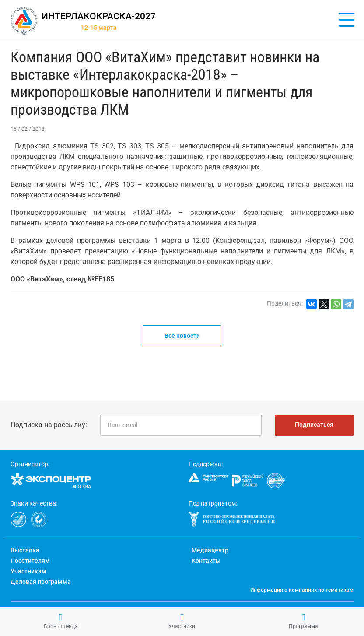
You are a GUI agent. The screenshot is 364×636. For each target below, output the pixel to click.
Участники (182, 621)
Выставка (25, 550)
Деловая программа (41, 582)
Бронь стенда (61, 621)
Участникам (28, 571)
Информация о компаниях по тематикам (302, 590)
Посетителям (30, 561)
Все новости (182, 336)
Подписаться (314, 425)
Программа (303, 621)
